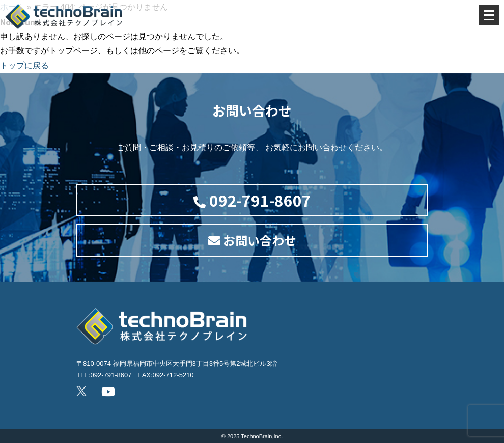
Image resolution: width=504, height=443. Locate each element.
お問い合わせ (252, 240)
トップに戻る (24, 65)
